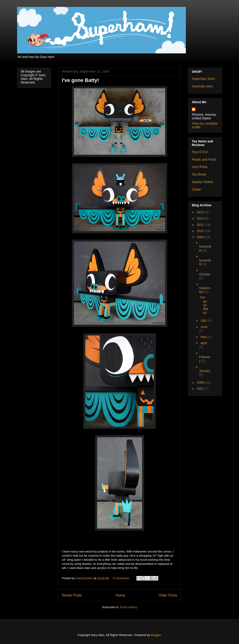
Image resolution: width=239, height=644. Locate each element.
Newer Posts (72, 595)
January (205, 371)
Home (120, 595)
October (205, 274)
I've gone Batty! (80, 80)
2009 (201, 237)
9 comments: (122, 578)
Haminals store (202, 86)
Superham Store (203, 79)
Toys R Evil (200, 152)
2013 (201, 212)
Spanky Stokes (202, 182)
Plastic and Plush (204, 160)
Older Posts (168, 595)
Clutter (196, 189)
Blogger (156, 635)
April (204, 343)
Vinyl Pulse (200, 167)
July (204, 320)
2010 (201, 231)
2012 (201, 218)
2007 (201, 389)
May (204, 337)
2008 (201, 382)
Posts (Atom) (129, 607)
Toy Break (199, 174)
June (204, 327)
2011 (201, 225)
